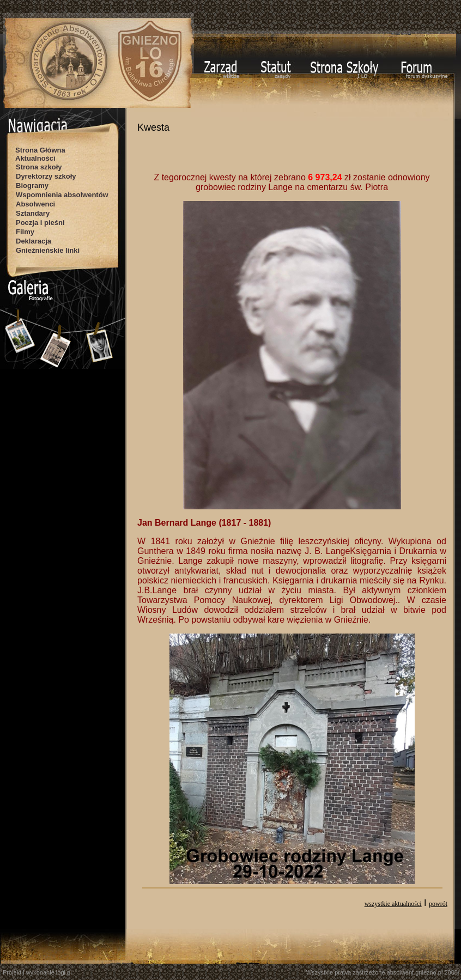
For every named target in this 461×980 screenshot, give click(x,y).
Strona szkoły (39, 167)
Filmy (25, 232)
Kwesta (153, 127)
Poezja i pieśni (40, 223)
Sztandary (33, 213)
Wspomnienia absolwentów (62, 195)
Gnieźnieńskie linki (48, 250)
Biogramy (32, 185)
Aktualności (35, 158)
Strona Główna (40, 150)
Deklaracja (34, 241)
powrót (438, 904)
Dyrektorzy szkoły (46, 176)
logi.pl (64, 972)
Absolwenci (35, 204)
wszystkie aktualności (393, 904)
